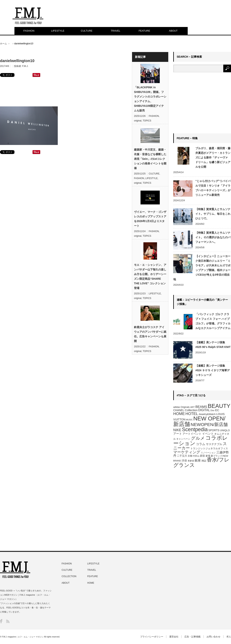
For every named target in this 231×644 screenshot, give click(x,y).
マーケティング (187, 452)
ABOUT (173, 31)
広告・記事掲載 (192, 637)
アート (178, 434)
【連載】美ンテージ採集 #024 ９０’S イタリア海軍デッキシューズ (213, 370)
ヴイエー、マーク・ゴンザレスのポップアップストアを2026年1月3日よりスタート (150, 219)
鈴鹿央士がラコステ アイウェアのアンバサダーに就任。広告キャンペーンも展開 (150, 334)
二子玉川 (182, 456)
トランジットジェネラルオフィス (209, 448)
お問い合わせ (213, 637)
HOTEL (192, 414)
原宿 (202, 456)
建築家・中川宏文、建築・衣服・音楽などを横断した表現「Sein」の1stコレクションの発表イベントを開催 (150, 159)
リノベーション (208, 453)
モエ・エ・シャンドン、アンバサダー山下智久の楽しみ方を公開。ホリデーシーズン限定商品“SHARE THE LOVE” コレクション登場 (150, 276)
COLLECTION (69, 576)
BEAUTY (219, 406)
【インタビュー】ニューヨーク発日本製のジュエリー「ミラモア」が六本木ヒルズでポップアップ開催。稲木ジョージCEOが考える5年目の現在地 (202, 268)
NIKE (177, 430)
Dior (213, 410)
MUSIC (189, 420)
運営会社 (174, 637)
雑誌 (204, 461)
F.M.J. (25, 66)
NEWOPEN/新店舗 (209, 424)
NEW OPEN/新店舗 (199, 421)
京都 (190, 456)
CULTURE (87, 31)
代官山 (196, 456)
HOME (179, 414)
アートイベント (192, 434)
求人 (229, 637)
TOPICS (147, 121)
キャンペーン (183, 439)
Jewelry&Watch (207, 414)
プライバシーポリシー (152, 637)
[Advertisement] (64, 91)
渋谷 (184, 460)
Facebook (1, 621)
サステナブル (214, 444)
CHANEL (179, 410)
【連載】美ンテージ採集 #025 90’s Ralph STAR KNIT (213, 345)
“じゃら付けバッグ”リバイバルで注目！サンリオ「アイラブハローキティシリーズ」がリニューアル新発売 (213, 188)
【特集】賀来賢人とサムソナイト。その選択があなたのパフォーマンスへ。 (213, 237)
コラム (201, 444)
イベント (208, 434)
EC (217, 410)
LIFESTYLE (58, 31)
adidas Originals (181, 407)
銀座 (198, 460)
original (138, 121)
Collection (191, 410)
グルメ (198, 438)
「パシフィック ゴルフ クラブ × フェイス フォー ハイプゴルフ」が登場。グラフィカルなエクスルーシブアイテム (213, 321)
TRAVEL (115, 31)
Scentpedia (195, 429)
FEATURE (144, 31)
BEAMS (201, 407)
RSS (8, 621)
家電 (208, 456)
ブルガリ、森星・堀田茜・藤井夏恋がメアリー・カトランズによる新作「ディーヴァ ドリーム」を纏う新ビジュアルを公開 (213, 157)
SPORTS (214, 430)
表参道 (191, 461)
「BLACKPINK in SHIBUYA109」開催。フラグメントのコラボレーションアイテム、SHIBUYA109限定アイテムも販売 (150, 99)
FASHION (29, 31)
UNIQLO (225, 430)
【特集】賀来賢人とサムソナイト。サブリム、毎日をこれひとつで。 (213, 214)
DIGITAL (204, 410)
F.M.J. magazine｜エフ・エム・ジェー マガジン (23, 637)
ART (192, 407)
